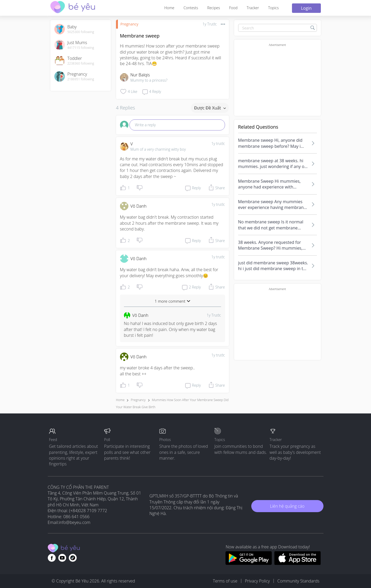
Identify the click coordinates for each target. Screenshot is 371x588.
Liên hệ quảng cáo (287, 506)
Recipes (213, 8)
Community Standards (298, 581)
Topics (273, 8)
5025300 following (81, 32)
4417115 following (81, 48)
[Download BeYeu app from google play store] (249, 563)
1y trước (218, 143)
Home (169, 8)
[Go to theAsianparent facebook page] (52, 558)
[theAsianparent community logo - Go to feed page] (73, 8)
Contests (191, 8)
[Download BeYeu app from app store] (298, 563)
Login (306, 8)
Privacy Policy (257, 581)
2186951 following (81, 79)
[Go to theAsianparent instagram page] (73, 558)
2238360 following (81, 64)
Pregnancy (129, 24)
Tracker (253, 8)
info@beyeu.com (75, 522)
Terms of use (225, 581)
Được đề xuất (210, 108)
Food (233, 8)
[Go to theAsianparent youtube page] (62, 558)
